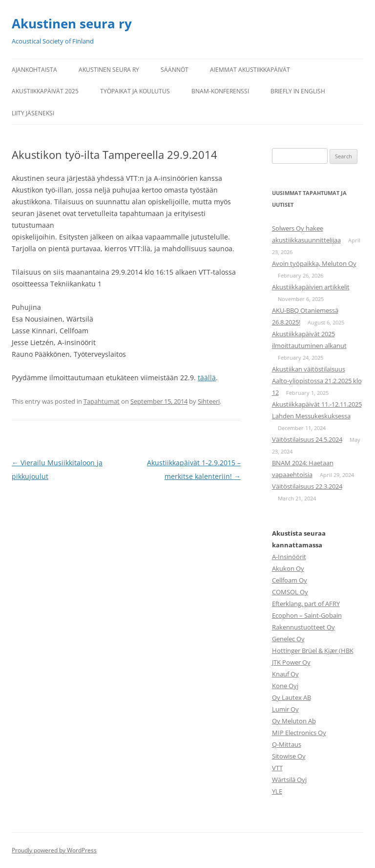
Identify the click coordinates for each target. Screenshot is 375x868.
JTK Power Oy (291, 662)
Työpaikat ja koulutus (135, 91)
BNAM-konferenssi (220, 91)
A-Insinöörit (289, 557)
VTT (277, 768)
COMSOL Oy (290, 592)
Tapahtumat (102, 401)
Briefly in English (298, 91)
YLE (277, 791)
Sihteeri (209, 401)
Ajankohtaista (34, 70)
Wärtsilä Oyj (289, 780)
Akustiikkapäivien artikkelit (311, 287)
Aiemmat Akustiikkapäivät (250, 70)
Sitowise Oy (289, 756)
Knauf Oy (285, 674)
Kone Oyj (285, 686)
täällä (207, 378)
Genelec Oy (288, 639)
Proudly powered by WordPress (54, 850)
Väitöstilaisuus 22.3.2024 (307, 486)
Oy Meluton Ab (294, 721)
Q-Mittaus (287, 744)
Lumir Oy (285, 709)
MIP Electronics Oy (299, 733)
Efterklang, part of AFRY (306, 604)
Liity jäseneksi (33, 113)
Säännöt (175, 70)
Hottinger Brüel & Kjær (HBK (313, 651)
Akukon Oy (288, 568)
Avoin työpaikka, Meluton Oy (314, 263)
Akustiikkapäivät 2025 (45, 91)
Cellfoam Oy (290, 580)
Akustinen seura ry (72, 23)
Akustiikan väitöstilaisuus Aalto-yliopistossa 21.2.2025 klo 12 (317, 381)
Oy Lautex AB (292, 697)
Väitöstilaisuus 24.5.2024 (307, 439)
